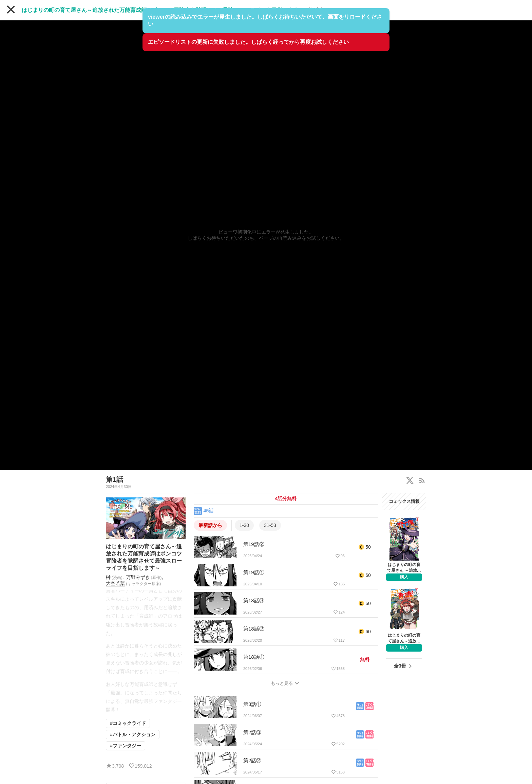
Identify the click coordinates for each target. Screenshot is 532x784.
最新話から (210, 525)
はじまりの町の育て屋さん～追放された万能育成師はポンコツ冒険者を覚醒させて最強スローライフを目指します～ (163, 10)
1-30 (244, 525)
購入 (404, 577)
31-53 (270, 525)
